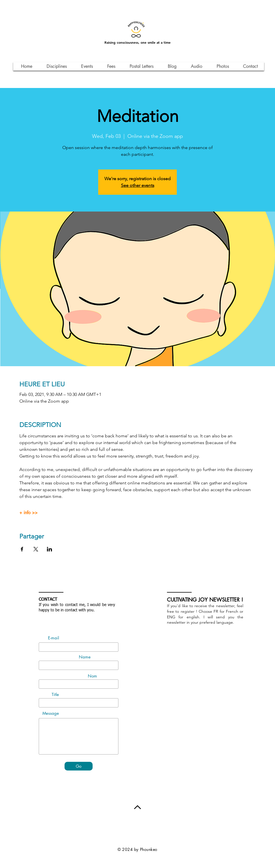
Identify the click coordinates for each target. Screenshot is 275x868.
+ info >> (28, 513)
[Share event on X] (36, 549)
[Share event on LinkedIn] (50, 549)
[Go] (79, 766)
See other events (138, 185)
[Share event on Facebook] (22, 549)
